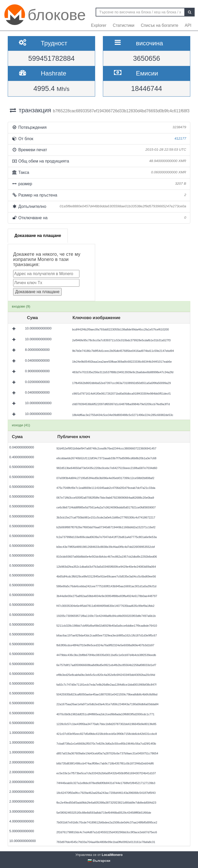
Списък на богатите (159, 25)
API (188, 25)
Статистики (124, 25)
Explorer (99, 25)
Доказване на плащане (38, 236)
